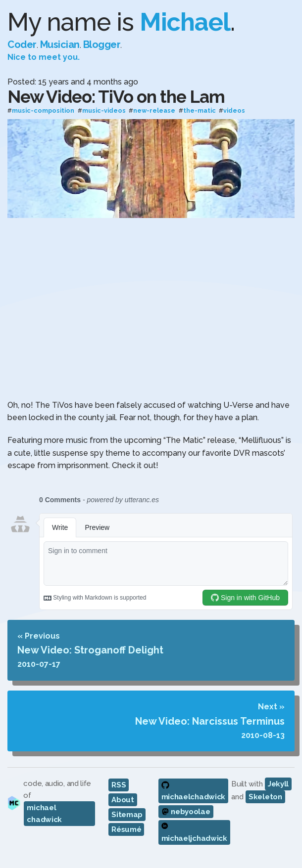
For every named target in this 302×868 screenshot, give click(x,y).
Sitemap (127, 815)
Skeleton (265, 797)
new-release (154, 111)
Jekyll (278, 784)
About (123, 800)
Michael (185, 22)
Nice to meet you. (44, 57)
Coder (22, 44)
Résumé (126, 829)
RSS (119, 785)
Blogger (102, 44)
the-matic (200, 111)
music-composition (43, 111)
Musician (60, 44)
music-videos (104, 111)
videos (234, 111)
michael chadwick (44, 814)
